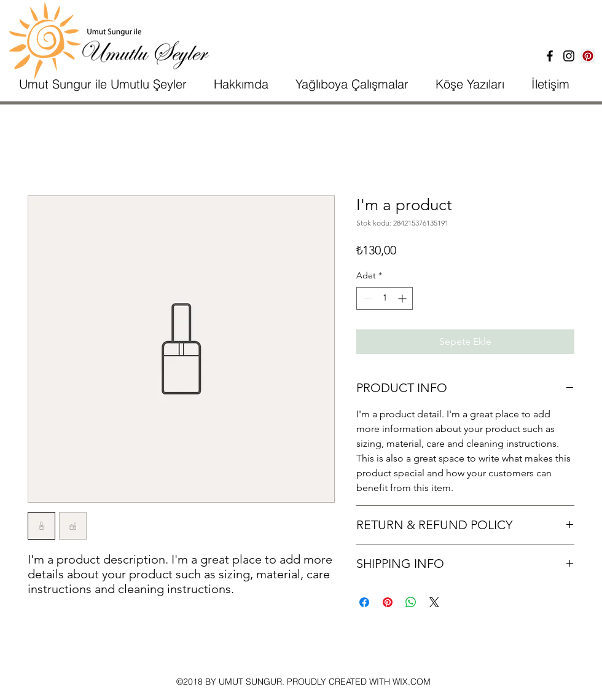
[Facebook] (550, 56)
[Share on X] (434, 602)
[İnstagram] (569, 56)
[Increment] (403, 298)
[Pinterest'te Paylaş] (388, 602)
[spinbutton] (385, 298)
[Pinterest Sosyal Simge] (588, 56)
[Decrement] (366, 298)
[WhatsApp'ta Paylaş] (411, 602)
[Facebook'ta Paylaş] (364, 602)
